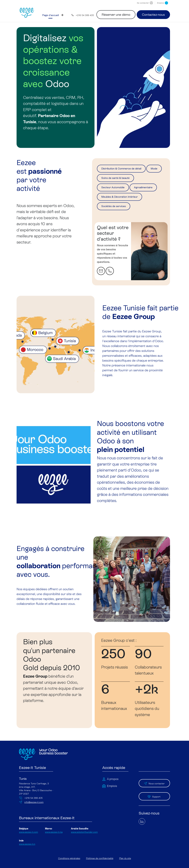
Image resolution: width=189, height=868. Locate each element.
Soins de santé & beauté (139, 180)
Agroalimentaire (114, 200)
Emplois (163, 3)
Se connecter (143, 3)
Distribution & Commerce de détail (127, 169)
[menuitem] (50, 15)
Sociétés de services (117, 221)
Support (154, 799)
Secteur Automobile (117, 190)
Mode (106, 180)
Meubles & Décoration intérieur (125, 211)
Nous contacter (154, 788)
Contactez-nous (153, 15)
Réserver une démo (116, 15)
